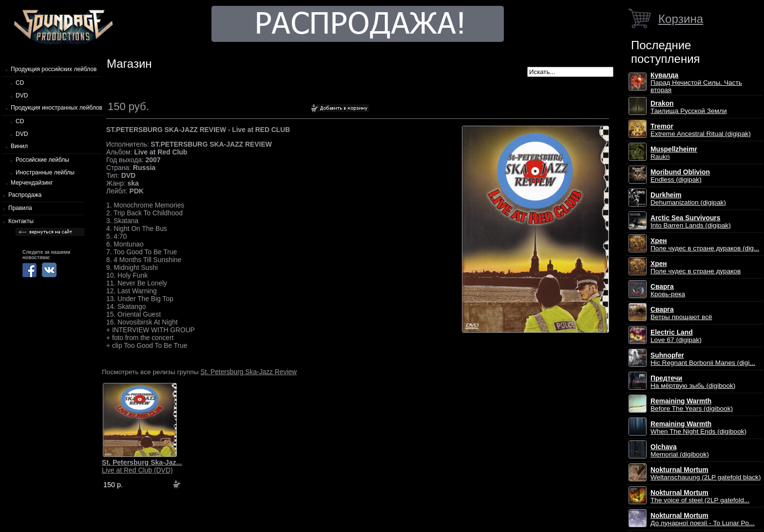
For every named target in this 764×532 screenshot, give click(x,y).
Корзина (681, 19)
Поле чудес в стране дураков (696, 267)
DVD (22, 95)
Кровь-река (668, 290)
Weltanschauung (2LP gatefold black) (706, 474)
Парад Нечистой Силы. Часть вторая (696, 83)
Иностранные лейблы (45, 172)
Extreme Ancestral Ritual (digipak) (701, 130)
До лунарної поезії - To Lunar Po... (703, 519)
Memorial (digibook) (680, 451)
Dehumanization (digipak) (688, 199)
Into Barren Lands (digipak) (691, 222)
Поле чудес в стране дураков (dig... (705, 245)
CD (20, 83)
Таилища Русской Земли (689, 107)
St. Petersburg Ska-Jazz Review (248, 372)
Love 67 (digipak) (676, 336)
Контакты (21, 221)
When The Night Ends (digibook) (698, 428)
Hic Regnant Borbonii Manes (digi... (703, 359)
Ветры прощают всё (681, 313)
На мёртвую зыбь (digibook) (693, 382)
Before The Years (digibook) (692, 405)
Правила (20, 208)
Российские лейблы (42, 160)
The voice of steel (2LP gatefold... (700, 496)
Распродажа (25, 195)
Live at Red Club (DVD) (142, 466)
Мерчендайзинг (32, 183)
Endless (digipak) (680, 176)
